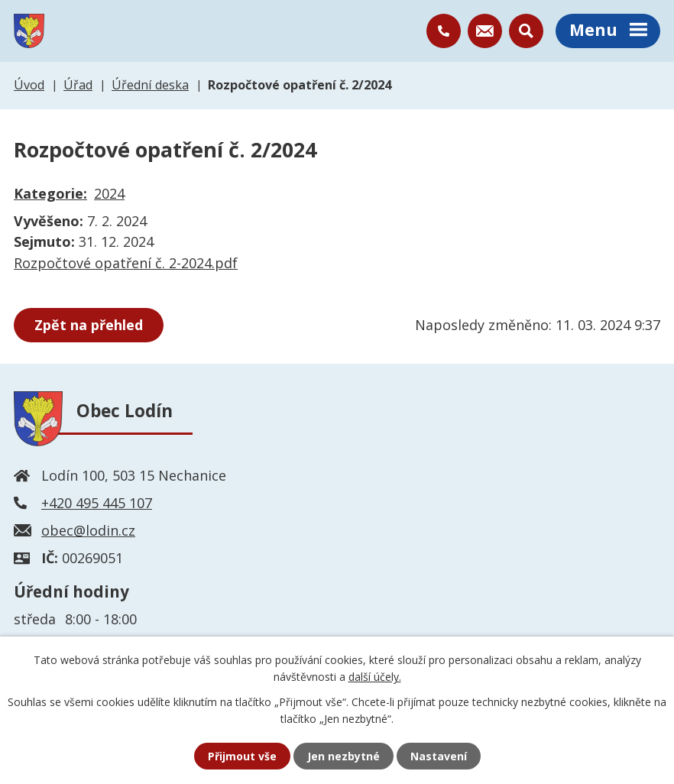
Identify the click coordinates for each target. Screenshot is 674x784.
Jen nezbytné (343, 756)
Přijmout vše (242, 756)
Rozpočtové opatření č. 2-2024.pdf (126, 263)
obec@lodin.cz (88, 530)
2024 (109, 193)
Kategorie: (50, 193)
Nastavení (439, 756)
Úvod (29, 85)
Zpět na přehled (89, 325)
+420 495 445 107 (97, 503)
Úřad (78, 85)
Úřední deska (150, 85)
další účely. (375, 677)
